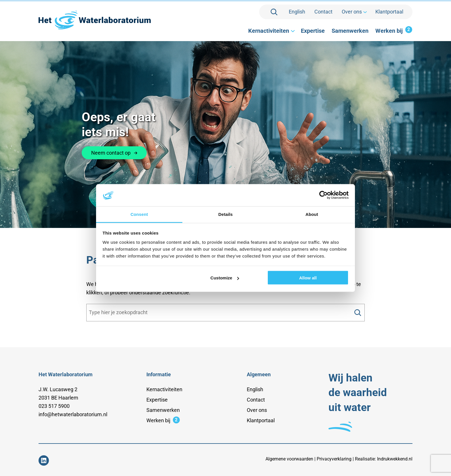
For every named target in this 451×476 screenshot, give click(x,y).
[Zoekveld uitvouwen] (274, 12)
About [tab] (312, 214)
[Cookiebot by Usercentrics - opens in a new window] (323, 195)
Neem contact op (114, 153)
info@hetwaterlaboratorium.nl (73, 414)
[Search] (358, 313)
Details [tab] (225, 214)
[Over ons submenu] (365, 12)
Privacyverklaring (334, 459)
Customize (225, 278)
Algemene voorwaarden (289, 459)
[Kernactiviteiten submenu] (292, 31)
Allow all (308, 278)
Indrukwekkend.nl (395, 459)
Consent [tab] (139, 214)
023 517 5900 (54, 406)
